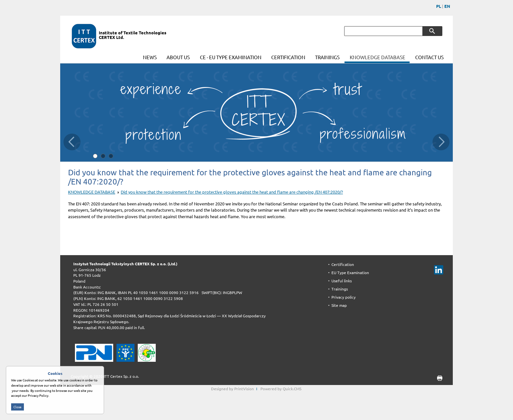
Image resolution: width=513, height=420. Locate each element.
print (438, 378)
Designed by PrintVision (232, 389)
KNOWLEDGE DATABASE (92, 192)
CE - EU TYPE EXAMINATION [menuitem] (231, 57)
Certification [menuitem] (343, 264)
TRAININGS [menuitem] (327, 57)
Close (18, 410)
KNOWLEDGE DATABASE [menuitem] (378, 57)
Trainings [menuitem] (340, 289)
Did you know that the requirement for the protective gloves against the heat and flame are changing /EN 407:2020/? (232, 192)
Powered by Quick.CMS (281, 389)
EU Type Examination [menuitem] (350, 273)
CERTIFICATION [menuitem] (288, 57)
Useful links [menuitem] (342, 281)
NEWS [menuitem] (150, 57)
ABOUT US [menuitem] (178, 57)
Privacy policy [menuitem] (344, 297)
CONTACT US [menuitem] (429, 57)
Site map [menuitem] (339, 305)
